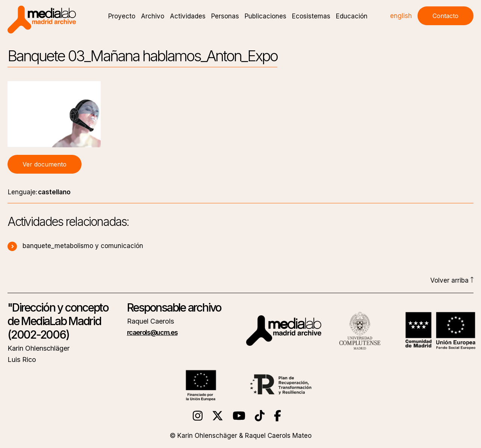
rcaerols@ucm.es (152, 332)
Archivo (153, 16)
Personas (225, 16)
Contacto (445, 16)
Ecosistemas (311, 16)
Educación (352, 16)
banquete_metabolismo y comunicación (75, 246)
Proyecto (122, 16)
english (401, 16)
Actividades (188, 16)
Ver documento (45, 164)
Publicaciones (265, 16)
